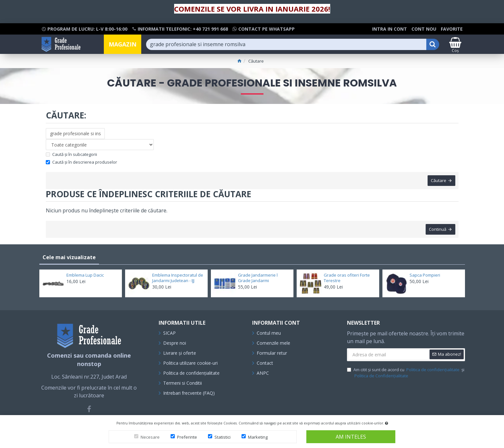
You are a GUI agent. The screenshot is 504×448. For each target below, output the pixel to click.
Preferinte (187, 437)
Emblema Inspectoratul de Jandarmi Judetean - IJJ (178, 278)
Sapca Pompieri (425, 275)
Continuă (438, 229)
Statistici (222, 437)
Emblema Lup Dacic (85, 275)
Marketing (258, 437)
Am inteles (351, 437)
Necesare (150, 437)
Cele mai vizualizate (69, 257)
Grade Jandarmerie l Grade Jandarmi (258, 278)
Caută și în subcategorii (71, 154)
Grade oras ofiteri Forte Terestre (347, 278)
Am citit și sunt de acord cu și (406, 373)
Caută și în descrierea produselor (81, 162)
